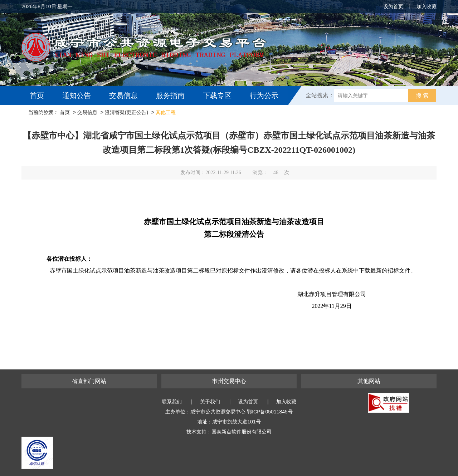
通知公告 (77, 95)
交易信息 (123, 95)
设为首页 (393, 6)
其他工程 (166, 112)
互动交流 (46, 115)
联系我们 (172, 402)
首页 (37, 95)
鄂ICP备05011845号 (270, 412)
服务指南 (170, 95)
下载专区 (217, 95)
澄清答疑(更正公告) (126, 112)
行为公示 (264, 95)
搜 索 (422, 96)
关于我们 (210, 402)
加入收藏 (427, 6)
